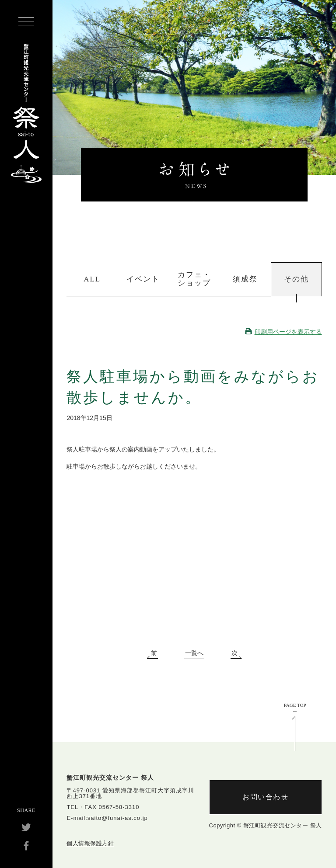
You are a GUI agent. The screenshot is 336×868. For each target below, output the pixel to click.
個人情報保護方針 (90, 843)
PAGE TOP (295, 705)
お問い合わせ (265, 797)
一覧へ (194, 653)
